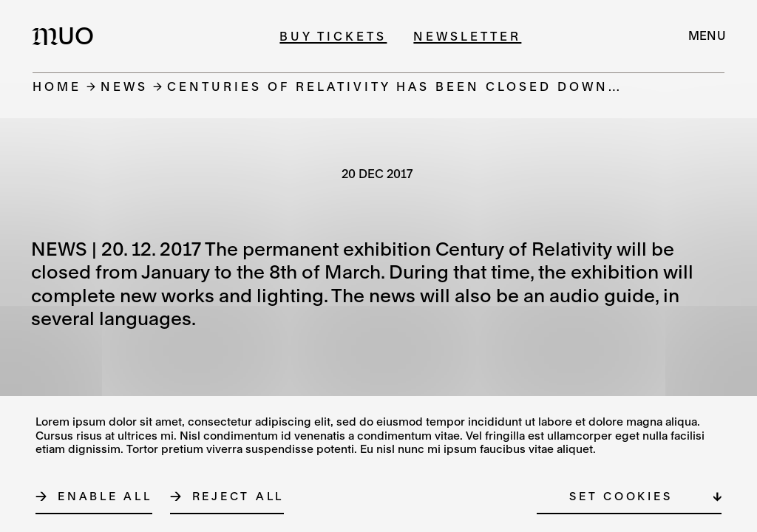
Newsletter (467, 36)
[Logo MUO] (67, 35)
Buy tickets (333, 36)
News (124, 86)
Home (57, 86)
